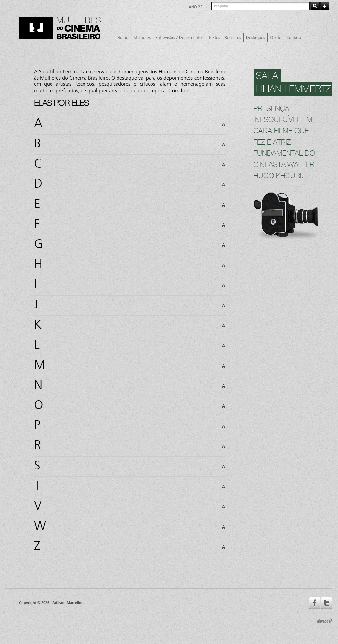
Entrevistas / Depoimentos (179, 38)
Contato (294, 38)
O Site (276, 38)
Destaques (255, 38)
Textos (214, 38)
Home (123, 38)
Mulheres (142, 38)
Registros (233, 38)
